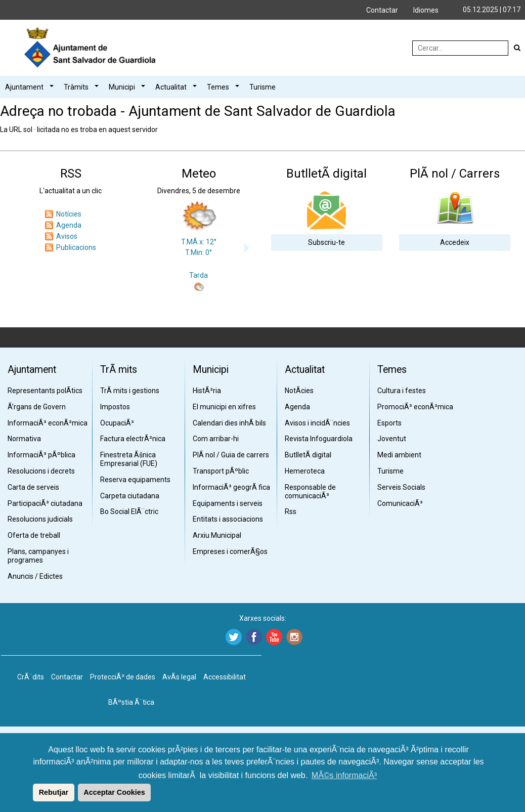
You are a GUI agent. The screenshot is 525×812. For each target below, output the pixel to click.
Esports (389, 423)
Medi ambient (399, 455)
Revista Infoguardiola (319, 439)
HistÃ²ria (207, 391)
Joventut (392, 439)
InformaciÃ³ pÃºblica (41, 455)
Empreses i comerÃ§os (230, 551)
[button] (31, 792)
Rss (291, 511)
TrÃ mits (119, 370)
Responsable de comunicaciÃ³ (310, 492)
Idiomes (426, 10)
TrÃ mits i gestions (130, 391)
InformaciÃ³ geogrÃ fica (231, 487)
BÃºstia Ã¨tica (131, 702)
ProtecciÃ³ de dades (123, 677)
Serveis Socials (401, 487)
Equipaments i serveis (228, 503)
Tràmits (76, 87)
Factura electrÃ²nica (133, 439)
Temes (218, 87)
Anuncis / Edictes (35, 576)
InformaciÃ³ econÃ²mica (48, 423)
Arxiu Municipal (217, 535)
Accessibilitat (225, 677)
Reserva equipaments (135, 480)
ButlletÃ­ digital (308, 455)
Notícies (69, 214)
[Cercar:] (460, 48)
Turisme (262, 87)
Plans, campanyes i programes (38, 556)
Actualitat (171, 87)
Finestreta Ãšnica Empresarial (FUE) (129, 459)
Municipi (122, 87)
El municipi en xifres (224, 407)
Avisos (67, 236)
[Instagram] (293, 637)
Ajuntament (24, 87)
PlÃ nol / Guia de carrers (231, 455)
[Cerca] (517, 48)
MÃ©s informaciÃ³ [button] (344, 775)
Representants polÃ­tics (45, 391)
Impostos (115, 407)
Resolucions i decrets (41, 471)
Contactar (382, 10)
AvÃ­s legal (179, 677)
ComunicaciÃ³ (400, 503)
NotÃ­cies (299, 391)
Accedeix (455, 242)
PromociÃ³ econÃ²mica (415, 407)
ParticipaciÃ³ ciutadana (45, 503)
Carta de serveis (33, 487)
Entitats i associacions (228, 519)
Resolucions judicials (40, 519)
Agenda (69, 225)
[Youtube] (273, 637)
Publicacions (76, 247)
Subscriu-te (326, 242)
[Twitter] (232, 637)
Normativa (24, 439)
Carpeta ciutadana (130, 496)
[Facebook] (253, 637)
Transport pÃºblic (221, 471)
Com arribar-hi (216, 439)
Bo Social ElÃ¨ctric (129, 511)
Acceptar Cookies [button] (114, 792)
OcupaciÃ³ (117, 423)
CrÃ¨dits (31, 677)
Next (249, 248)
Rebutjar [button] (54, 792)
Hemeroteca (305, 471)
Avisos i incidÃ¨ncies (317, 423)
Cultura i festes (402, 391)
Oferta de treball (34, 535)
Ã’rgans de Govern (37, 407)
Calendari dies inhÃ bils (229, 423)
